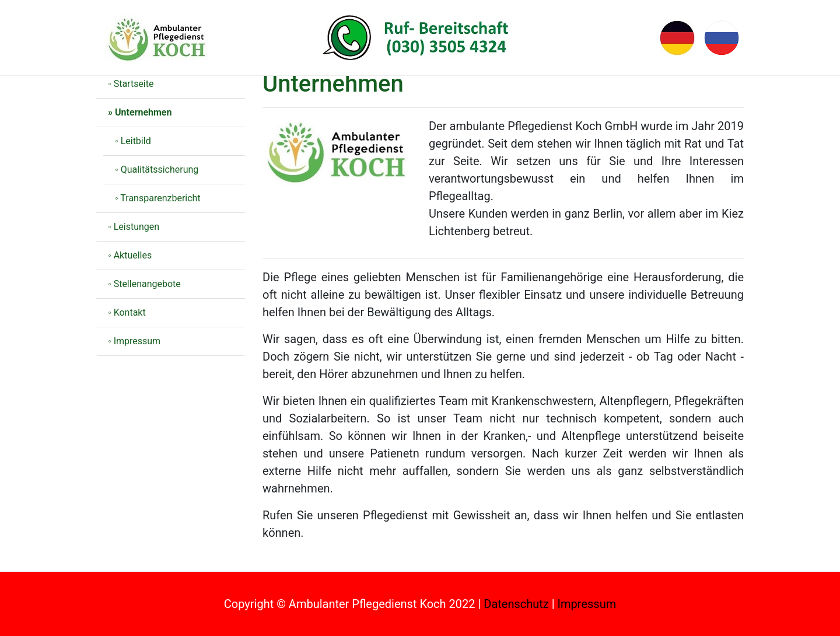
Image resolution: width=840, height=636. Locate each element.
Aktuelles (133, 255)
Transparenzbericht (160, 198)
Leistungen (136, 227)
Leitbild (136, 141)
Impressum (137, 341)
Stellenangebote (147, 284)
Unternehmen (143, 112)
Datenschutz (516, 604)
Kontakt (130, 312)
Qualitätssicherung (160, 170)
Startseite (134, 84)
